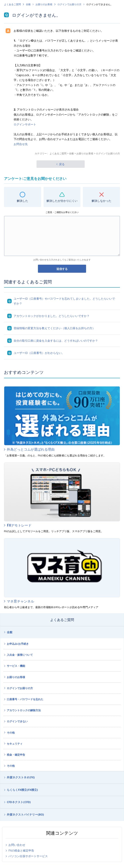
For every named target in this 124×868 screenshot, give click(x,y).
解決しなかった (102, 201)
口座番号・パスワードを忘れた (25, 699)
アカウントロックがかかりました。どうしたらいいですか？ (52, 316)
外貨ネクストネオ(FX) (21, 777)
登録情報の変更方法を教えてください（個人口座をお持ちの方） (54, 328)
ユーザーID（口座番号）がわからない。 (39, 353)
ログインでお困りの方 (69, 4)
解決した (22, 201)
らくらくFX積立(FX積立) (22, 790)
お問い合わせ (17, 845)
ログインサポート (25, 124)
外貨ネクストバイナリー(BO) (25, 814)
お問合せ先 (21, 144)
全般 (28, 4)
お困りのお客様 (44, 4)
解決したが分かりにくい (62, 201)
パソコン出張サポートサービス (28, 856)
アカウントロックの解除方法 (24, 710)
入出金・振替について (20, 655)
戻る (62, 164)
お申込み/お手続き (18, 644)
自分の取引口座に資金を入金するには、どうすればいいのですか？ (56, 341)
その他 (11, 733)
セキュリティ (15, 744)
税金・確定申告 (16, 755)
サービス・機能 (16, 666)
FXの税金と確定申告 (21, 850)
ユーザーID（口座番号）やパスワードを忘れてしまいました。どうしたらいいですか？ (64, 301)
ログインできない (17, 721)
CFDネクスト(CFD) (19, 802)
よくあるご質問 (12, 4)
